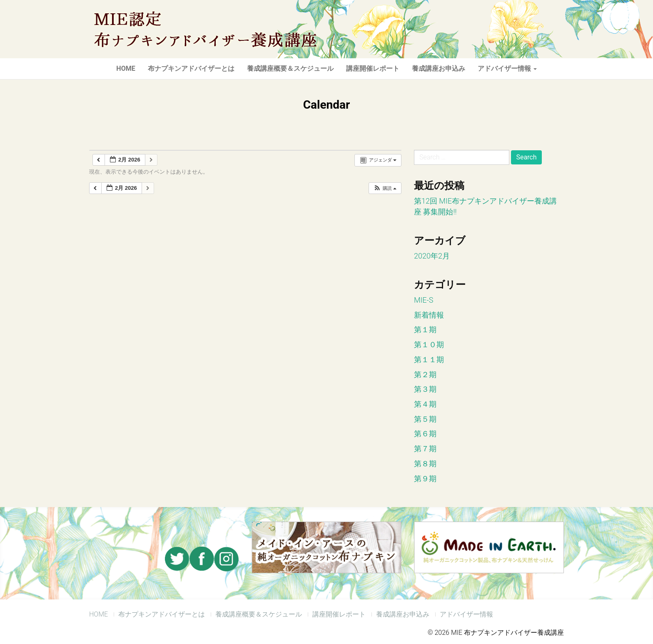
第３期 (425, 389)
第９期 (425, 479)
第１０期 (429, 344)
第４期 (425, 404)
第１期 (425, 329)
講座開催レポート (373, 68)
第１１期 (429, 359)
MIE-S (424, 300)
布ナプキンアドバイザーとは (191, 68)
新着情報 (429, 315)
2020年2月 (432, 256)
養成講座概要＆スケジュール (290, 68)
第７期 (425, 449)
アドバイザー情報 (507, 68)
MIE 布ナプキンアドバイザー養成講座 (204, 29)
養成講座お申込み (439, 68)
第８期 (425, 464)
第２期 (425, 374)
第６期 (425, 434)
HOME (126, 68)
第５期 (425, 419)
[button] (385, 188)
